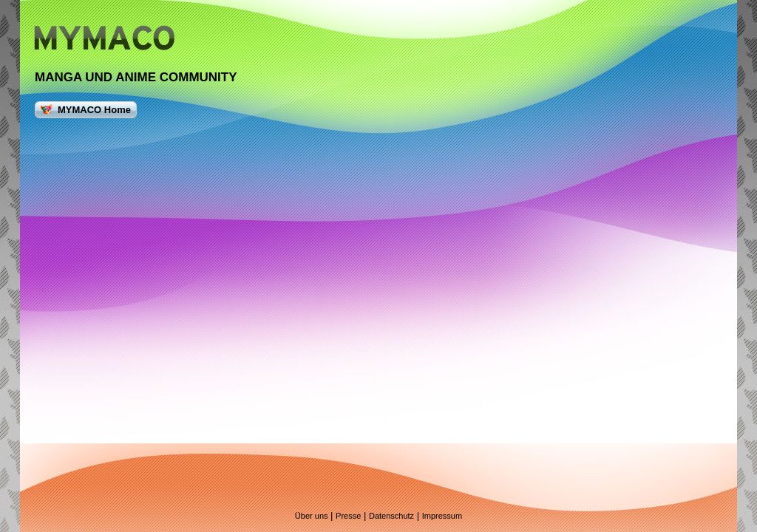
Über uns (312, 516)
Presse (348, 516)
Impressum (442, 516)
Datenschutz (391, 516)
